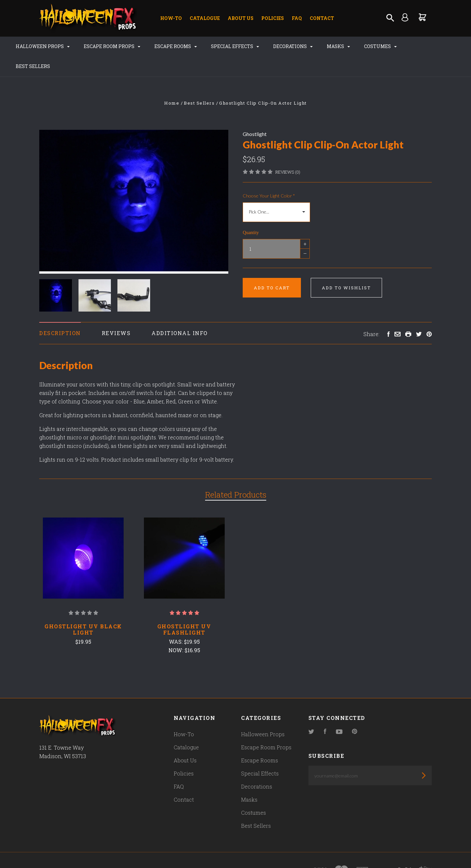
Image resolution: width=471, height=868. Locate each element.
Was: (176, 622)
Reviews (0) (288, 152)
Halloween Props (34, 46)
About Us (241, 18)
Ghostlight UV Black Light (83, 609)
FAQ (297, 18)
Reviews (116, 313)
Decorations (284, 46)
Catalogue (205, 18)
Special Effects (226, 46)
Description (60, 313)
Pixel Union (109, 851)
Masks (329, 46)
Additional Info (180, 313)
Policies (273, 18)
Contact (322, 18)
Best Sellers (419, 46)
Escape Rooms (166, 46)
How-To (171, 18)
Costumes (371, 46)
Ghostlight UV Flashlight (184, 609)
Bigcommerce (178, 851)
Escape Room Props (103, 46)
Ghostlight (255, 114)
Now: (176, 630)
